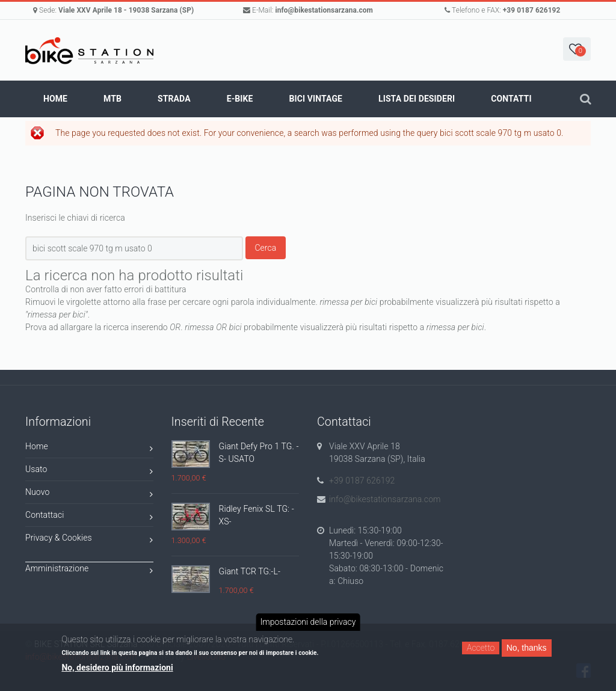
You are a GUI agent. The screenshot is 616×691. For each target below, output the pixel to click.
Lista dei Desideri (417, 99)
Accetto (481, 648)
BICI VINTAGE (316, 99)
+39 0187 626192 (532, 10)
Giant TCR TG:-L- (250, 571)
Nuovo (89, 494)
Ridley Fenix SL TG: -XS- (257, 515)
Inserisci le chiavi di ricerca (75, 218)
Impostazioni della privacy (308, 622)
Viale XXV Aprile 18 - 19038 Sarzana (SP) (126, 10)
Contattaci (89, 517)
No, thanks (527, 648)
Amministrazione (89, 570)
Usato (89, 471)
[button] (577, 49)
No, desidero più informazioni (117, 668)
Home (55, 99)
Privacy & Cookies (89, 540)
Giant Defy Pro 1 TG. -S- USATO (259, 453)
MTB (112, 99)
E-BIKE (240, 99)
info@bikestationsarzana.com (324, 10)
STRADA (174, 99)
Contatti (511, 99)
